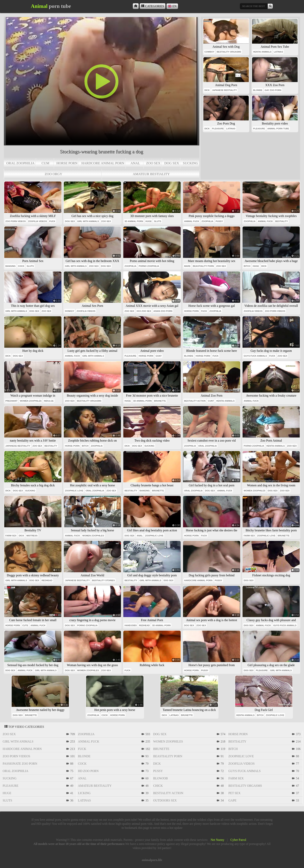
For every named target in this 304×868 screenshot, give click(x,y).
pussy (219, 221)
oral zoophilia (20, 163)
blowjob (161, 778)
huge (149, 221)
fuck (52, 221)
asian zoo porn (163, 311)
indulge (49, 401)
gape (232, 800)
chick (158, 786)
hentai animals (262, 52)
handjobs (131, 625)
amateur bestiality (151, 174)
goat (159, 356)
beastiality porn (203, 266)
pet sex (234, 793)
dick (207, 90)
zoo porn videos (16, 221)
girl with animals (88, 221)
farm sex (11, 536)
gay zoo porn (273, 90)
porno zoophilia (149, 266)
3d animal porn (134, 221)
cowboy (209, 52)
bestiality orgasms (229, 52)
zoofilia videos (38, 221)
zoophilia (207, 221)
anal (135, 163)
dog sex (172, 163)
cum (45, 163)
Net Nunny (217, 840)
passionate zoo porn (20, 764)
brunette (160, 401)
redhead (47, 580)
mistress (32, 536)
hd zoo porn (88, 771)
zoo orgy (54, 174)
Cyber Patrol (238, 840)
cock (21, 266)
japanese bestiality (225, 90)
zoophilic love (74, 491)
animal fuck (192, 221)
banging (11, 266)
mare (187, 266)
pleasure (218, 129)
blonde (258, 90)
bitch (247, 266)
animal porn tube (278, 129)
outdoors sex (165, 800)
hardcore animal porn (103, 163)
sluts (158, 221)
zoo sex (153, 163)
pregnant (12, 401)
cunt (211, 401)
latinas (278, 52)
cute (25, 625)
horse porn (67, 163)
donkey (70, 311)
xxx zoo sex (144, 311)
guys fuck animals (255, 356)
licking (84, 793)
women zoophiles (31, 401)
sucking (190, 163)
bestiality (281, 221)
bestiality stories (103, 580)
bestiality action (195, 401)
